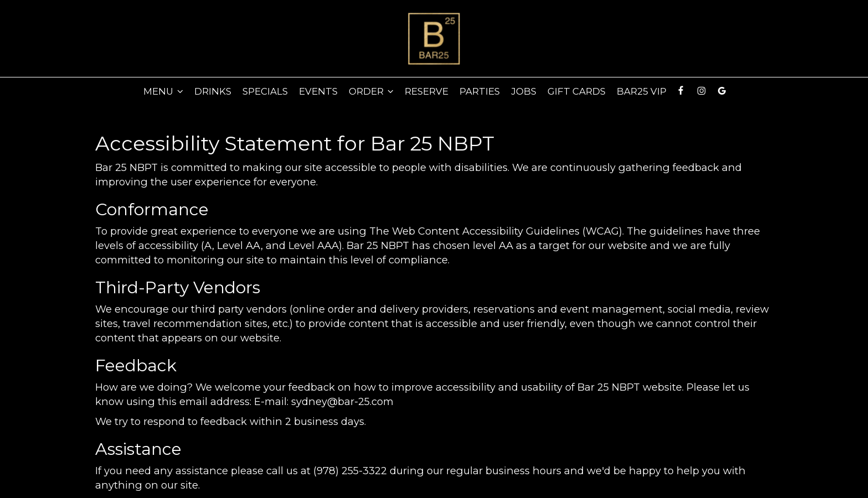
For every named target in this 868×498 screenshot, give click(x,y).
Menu (163, 91)
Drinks (213, 91)
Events (318, 91)
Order (371, 91)
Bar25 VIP (642, 91)
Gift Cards (577, 91)
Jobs (524, 91)
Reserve (427, 91)
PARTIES (480, 91)
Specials (265, 91)
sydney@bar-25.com (342, 401)
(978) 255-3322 (350, 471)
